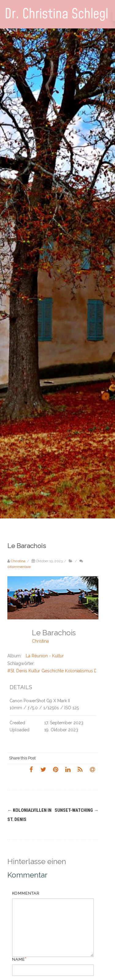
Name (18, 959)
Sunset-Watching (77, 810)
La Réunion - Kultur (45, 656)
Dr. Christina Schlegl (56, 14)
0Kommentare (19, 567)
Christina (40, 641)
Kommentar (26, 893)
